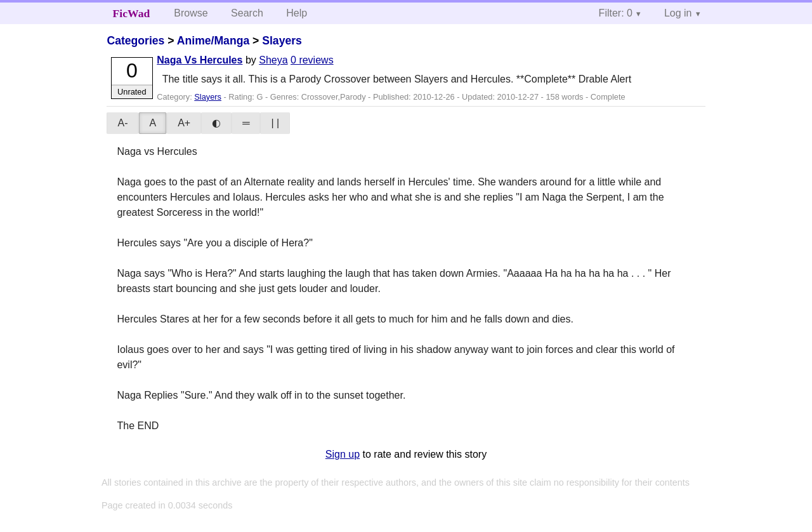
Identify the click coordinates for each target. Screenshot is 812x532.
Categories (135, 41)
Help (297, 13)
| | (275, 123)
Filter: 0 (616, 13)
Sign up (343, 454)
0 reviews (312, 60)
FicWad (132, 13)
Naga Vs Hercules (200, 60)
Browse (191, 13)
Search (247, 13)
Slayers (282, 41)
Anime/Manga (213, 41)
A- (122, 123)
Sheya (273, 60)
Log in (678, 13)
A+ (184, 123)
